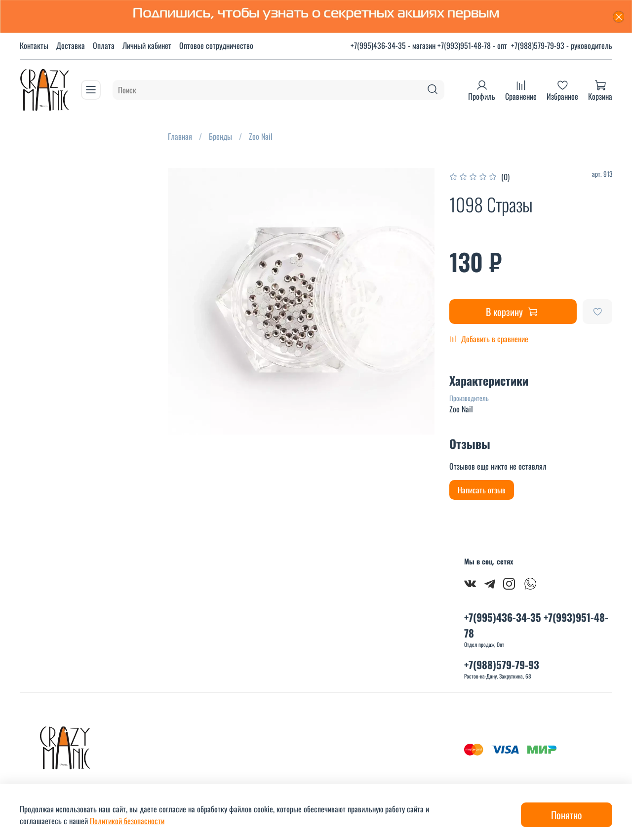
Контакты (34, 45)
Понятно (567, 815)
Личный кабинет (147, 45)
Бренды (220, 136)
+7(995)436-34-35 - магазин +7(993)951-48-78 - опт (429, 45)
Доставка (71, 45)
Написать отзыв (482, 490)
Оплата (104, 45)
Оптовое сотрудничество (216, 45)
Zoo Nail (261, 136)
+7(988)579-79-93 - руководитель (562, 45)
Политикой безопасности (127, 821)
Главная (180, 136)
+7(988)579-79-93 (502, 664)
